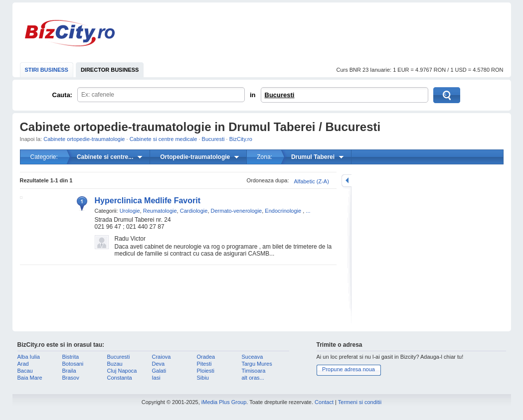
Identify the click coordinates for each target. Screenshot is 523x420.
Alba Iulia (29, 357)
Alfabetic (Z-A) (312, 181)
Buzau (115, 364)
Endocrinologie (283, 211)
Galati (159, 371)
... (308, 211)
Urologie (130, 211)
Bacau (25, 371)
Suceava (253, 357)
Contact (324, 402)
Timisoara (254, 371)
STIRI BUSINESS (47, 70)
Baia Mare (30, 378)
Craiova (162, 357)
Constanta (120, 378)
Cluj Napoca (122, 371)
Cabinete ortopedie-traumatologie (84, 139)
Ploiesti (206, 371)
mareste (347, 181)
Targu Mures (257, 364)
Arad (23, 364)
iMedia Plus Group (224, 402)
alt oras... (253, 378)
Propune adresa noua (349, 369)
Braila (69, 371)
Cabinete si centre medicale (164, 139)
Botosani (73, 364)
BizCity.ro (70, 33)
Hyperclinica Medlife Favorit (148, 201)
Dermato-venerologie (237, 211)
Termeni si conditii (360, 402)
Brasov (71, 378)
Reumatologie (160, 211)
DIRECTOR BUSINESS (110, 70)
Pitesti (204, 364)
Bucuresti (280, 95)
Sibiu (203, 378)
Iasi (156, 378)
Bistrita (71, 357)
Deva (159, 364)
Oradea (206, 357)
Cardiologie (194, 211)
